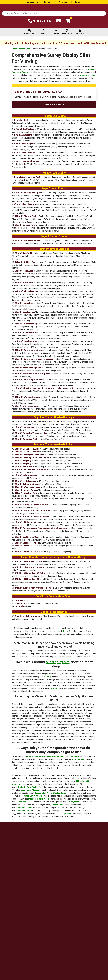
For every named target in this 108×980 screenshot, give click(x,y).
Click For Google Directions (54, 104)
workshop (47, 677)
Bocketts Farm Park (27, 787)
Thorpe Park (57, 805)
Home (15, 49)
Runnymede (74, 802)
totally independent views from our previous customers (53, 756)
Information (25, 49)
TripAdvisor (67, 814)
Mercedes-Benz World (39, 799)
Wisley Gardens (25, 808)
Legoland (22, 802)
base (66, 631)
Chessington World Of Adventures (50, 793)
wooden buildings (88, 75)
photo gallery (78, 759)
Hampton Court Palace (31, 796)
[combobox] (54, 13)
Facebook (54, 688)
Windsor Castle (25, 811)
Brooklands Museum (30, 790)
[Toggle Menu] (78, 21)
